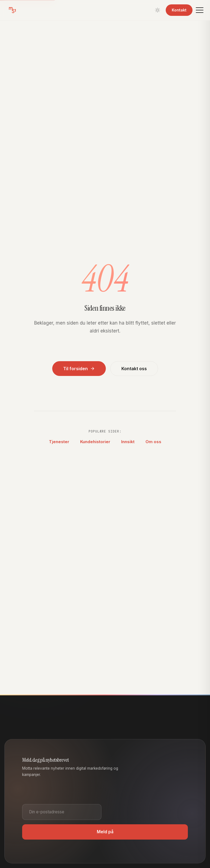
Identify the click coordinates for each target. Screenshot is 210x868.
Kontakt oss (134, 369)
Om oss (153, 442)
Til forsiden (79, 369)
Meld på (105, 832)
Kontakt (179, 10)
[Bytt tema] (157, 10)
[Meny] (200, 10)
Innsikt (128, 442)
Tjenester (59, 442)
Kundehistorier (95, 442)
